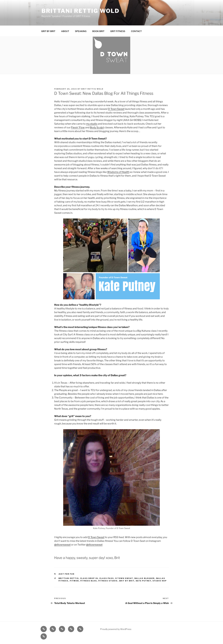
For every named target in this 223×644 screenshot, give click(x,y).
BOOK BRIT (98, 31)
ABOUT (65, 31)
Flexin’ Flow (78, 127)
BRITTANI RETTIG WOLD (80, 11)
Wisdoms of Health (118, 172)
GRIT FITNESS (118, 31)
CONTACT (136, 31)
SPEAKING (81, 31)
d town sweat (124, 578)
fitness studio (108, 581)
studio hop (160, 581)
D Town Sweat (116, 109)
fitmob (74, 581)
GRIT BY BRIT (48, 31)
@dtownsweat (62, 545)
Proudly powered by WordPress (116, 629)
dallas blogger (145, 578)
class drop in (89, 578)
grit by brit (127, 581)
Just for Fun (67, 574)
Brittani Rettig (69, 578)
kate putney (143, 581)
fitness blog (89, 581)
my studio (92, 124)
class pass (107, 578)
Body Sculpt (97, 127)
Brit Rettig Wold (92, 89)
